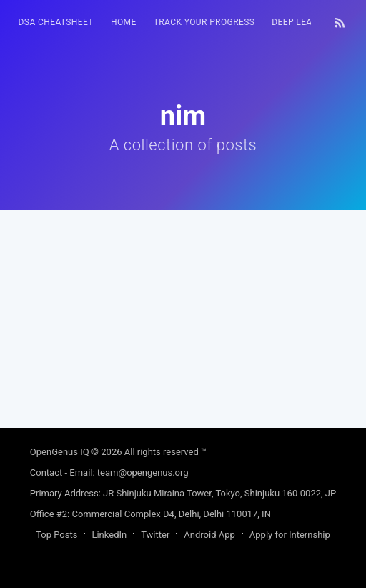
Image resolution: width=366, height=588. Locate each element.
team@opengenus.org (143, 472)
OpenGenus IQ (60, 452)
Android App (209, 535)
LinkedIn (109, 535)
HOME (124, 22)
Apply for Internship (290, 535)
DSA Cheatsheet (56, 22)
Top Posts (56, 535)
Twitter (155, 535)
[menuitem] (56, 23)
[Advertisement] (183, 310)
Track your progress (204, 22)
